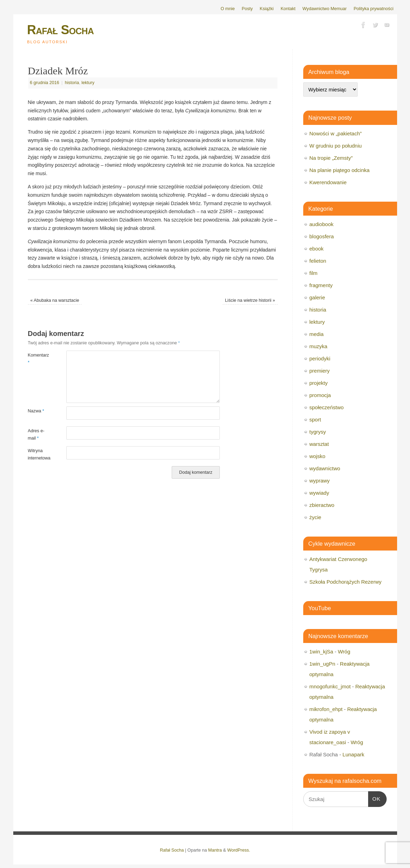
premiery (320, 371)
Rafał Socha (61, 30)
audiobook (322, 224)
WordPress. (239, 850)
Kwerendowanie (328, 182)
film (314, 273)
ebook (317, 249)
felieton (318, 261)
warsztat (319, 444)
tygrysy (318, 432)
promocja (320, 395)
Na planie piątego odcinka (340, 170)
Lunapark (354, 754)
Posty (247, 9)
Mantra (215, 850)
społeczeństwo (327, 407)
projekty (319, 383)
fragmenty (321, 285)
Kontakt (288, 9)
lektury (88, 83)
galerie (317, 297)
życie (315, 517)
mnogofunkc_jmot (330, 686)
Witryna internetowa (38, 454)
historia (72, 83)
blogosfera (322, 236)
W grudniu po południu (336, 146)
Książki (267, 9)
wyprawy (320, 481)
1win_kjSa (321, 652)
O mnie (228, 9)
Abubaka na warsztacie (55, 300)
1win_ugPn (322, 664)
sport (315, 420)
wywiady (319, 493)
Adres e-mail (36, 435)
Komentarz (38, 359)
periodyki (320, 358)
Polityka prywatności (373, 9)
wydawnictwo (325, 468)
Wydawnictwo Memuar (325, 9)
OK (374, 798)
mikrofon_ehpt (326, 709)
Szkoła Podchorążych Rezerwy (346, 582)
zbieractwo (322, 505)
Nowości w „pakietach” (336, 133)
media (317, 334)
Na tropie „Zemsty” (331, 158)
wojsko (318, 456)
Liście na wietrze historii (250, 300)
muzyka (319, 346)
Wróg (344, 652)
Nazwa (36, 411)
